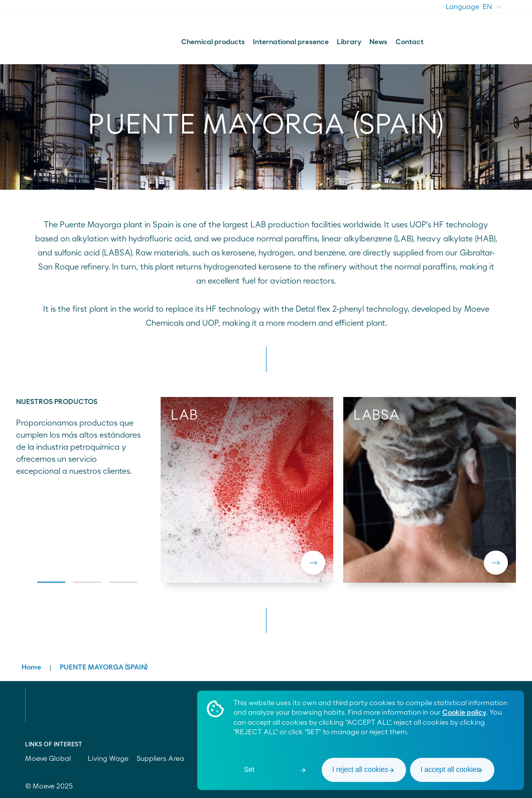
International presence (291, 42)
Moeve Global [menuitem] (52, 759)
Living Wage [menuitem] (108, 759)
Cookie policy (464, 713)
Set (249, 769)
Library (349, 42)
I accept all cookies (450, 769)
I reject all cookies (360, 769)
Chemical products (213, 42)
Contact (410, 42)
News (378, 42)
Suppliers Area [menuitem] (160, 759)
